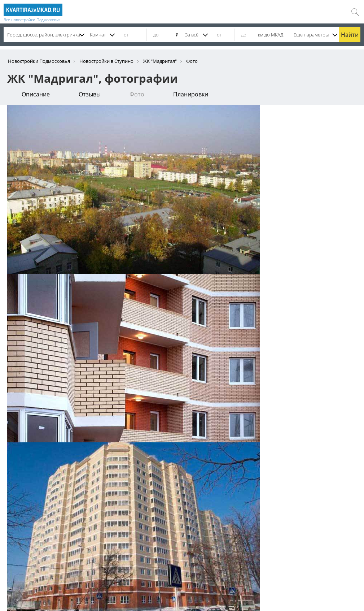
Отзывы (90, 94)
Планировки (191, 94)
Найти (350, 35)
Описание (36, 94)
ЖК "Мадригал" (160, 61)
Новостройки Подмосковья (39, 61)
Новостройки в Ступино (106, 61)
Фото (137, 94)
